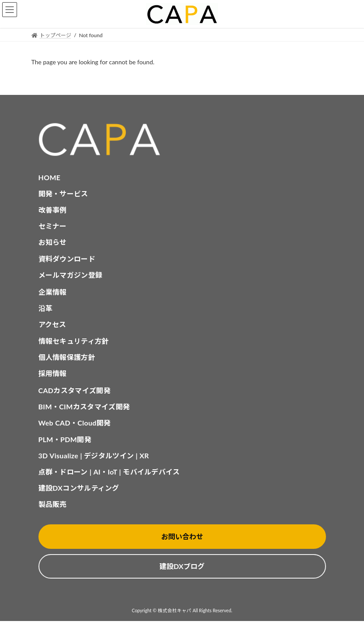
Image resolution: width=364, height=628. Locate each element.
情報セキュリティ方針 (74, 341)
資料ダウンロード (67, 259)
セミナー (53, 226)
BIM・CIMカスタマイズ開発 (84, 406)
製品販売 (53, 504)
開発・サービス (63, 194)
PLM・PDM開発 (65, 439)
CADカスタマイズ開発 (75, 390)
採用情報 (53, 373)
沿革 (46, 308)
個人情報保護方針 (67, 357)
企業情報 (53, 292)
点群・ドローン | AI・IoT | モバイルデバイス (109, 472)
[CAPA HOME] (182, 140)
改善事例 (53, 210)
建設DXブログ (182, 566)
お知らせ (53, 242)
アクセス (52, 324)
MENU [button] (10, 10)
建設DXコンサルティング (79, 488)
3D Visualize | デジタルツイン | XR (94, 455)
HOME (50, 177)
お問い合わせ (182, 536)
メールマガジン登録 (71, 275)
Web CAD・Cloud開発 (75, 423)
